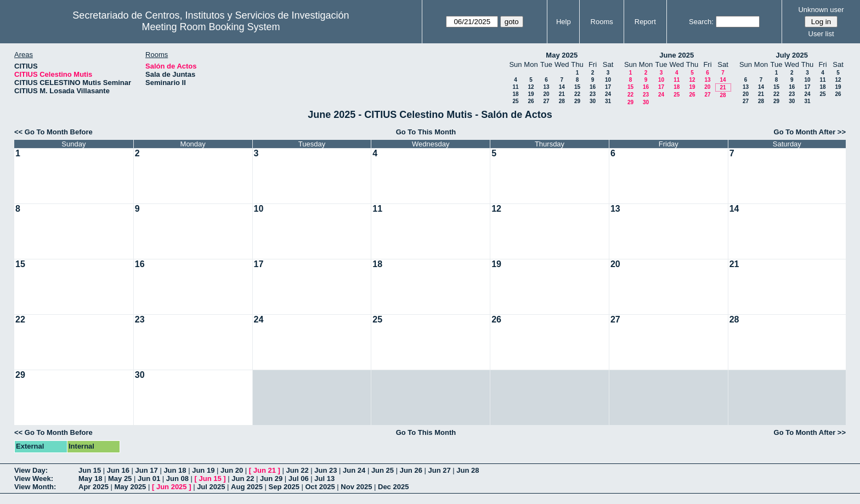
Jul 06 (299, 478)
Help (564, 22)
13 (546, 87)
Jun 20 (232, 470)
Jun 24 (354, 470)
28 (562, 101)
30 (593, 101)
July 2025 (792, 55)
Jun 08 (177, 478)
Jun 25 (383, 470)
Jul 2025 (211, 487)
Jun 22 (297, 470)
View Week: (34, 478)
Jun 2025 (172, 487)
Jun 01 (149, 478)
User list (821, 34)
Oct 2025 (320, 487)
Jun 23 (326, 470)
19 (531, 94)
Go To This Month (426, 132)
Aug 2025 (247, 487)
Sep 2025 (284, 487)
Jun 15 (90, 470)
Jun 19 (203, 470)
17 (608, 87)
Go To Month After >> (810, 132)
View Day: (31, 470)
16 (593, 87)
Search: (701, 22)
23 (593, 94)
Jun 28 (468, 470)
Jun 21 (265, 470)
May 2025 (562, 55)
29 (577, 101)
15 (577, 87)
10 (608, 80)
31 (608, 101)
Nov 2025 (356, 487)
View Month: (35, 487)
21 (562, 94)
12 (531, 87)
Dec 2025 (393, 487)
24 (608, 94)
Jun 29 (271, 478)
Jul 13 (324, 478)
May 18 (90, 478)
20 (546, 94)
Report (645, 22)
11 (515, 87)
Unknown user (821, 10)
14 (562, 87)
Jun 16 (118, 470)
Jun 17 (147, 470)
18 (515, 94)
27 (546, 101)
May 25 (120, 478)
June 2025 (677, 55)
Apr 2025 (94, 487)
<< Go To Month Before (53, 132)
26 (531, 101)
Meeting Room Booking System (211, 27)
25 (515, 101)
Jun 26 (411, 470)
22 (577, 94)
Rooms (602, 22)
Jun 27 (439, 470)
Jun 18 (175, 470)
